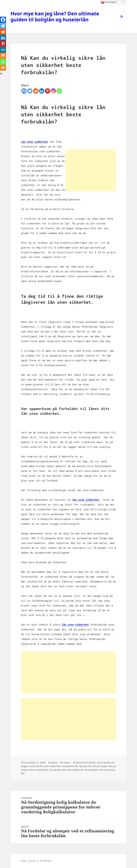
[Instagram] (53, 91)
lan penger (55, 770)
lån (90, 766)
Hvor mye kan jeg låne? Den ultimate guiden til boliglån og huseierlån (55, 16)
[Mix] (3, 56)
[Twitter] (30, 91)
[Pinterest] (47, 91)
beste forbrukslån (86, 763)
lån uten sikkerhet (73, 770)
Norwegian (109, 2)
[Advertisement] (91, 170)
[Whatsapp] (59, 91)
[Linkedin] (42, 91)
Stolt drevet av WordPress (36, 861)
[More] (3, 68)
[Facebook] (24, 91)
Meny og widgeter (122, 21)
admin (54, 763)
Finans (67, 763)
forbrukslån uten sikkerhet (45, 766)
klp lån (83, 766)
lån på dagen (100, 766)
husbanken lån (70, 766)
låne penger (91, 770)
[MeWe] (3, 50)
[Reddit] (36, 91)
